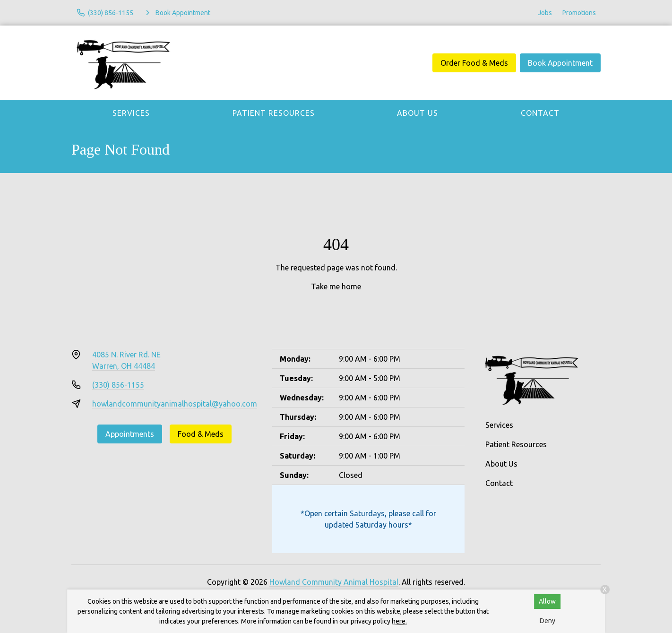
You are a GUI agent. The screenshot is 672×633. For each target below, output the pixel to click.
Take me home (336, 286)
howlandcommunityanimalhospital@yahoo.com (175, 404)
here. (399, 621)
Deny (547, 621)
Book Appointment (560, 63)
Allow (547, 601)
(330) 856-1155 (118, 385)
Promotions (579, 13)
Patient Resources (274, 113)
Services (131, 113)
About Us (418, 113)
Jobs (545, 13)
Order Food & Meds (474, 63)
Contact (540, 113)
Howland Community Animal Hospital (334, 582)
